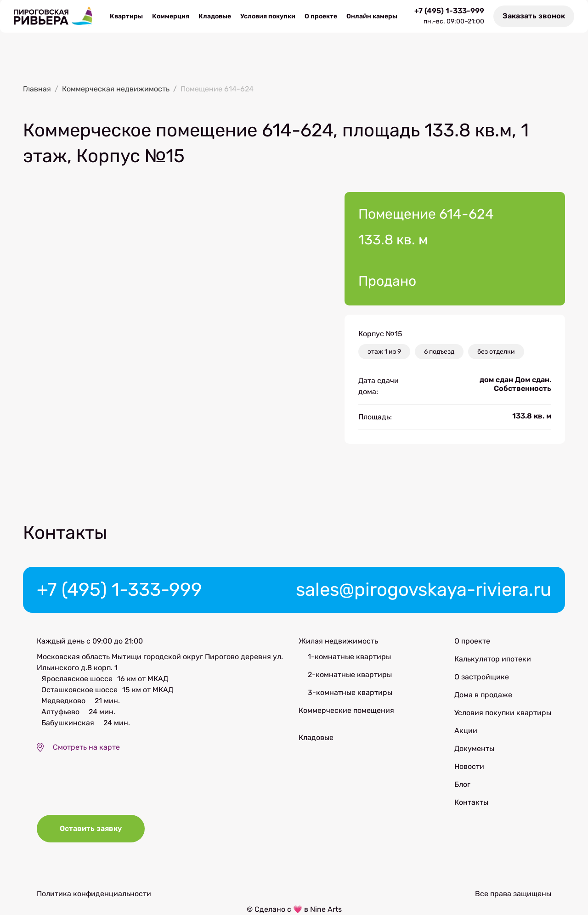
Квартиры (126, 16)
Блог (462, 784)
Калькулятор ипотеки (493, 659)
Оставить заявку (91, 828)
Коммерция (171, 16)
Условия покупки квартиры (503, 713)
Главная (37, 89)
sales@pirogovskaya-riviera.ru (424, 590)
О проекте (321, 16)
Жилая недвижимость (338, 641)
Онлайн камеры (372, 16)
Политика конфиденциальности (94, 894)
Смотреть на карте (86, 747)
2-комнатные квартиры (350, 675)
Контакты (471, 802)
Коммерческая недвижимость (116, 89)
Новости (469, 766)
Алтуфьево (60, 712)
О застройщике (482, 677)
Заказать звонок (534, 16)
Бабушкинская (68, 723)
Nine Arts (326, 909)
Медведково (63, 701)
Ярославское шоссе (77, 679)
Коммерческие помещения (346, 710)
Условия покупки (268, 16)
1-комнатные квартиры (349, 657)
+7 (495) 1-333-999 (449, 11)
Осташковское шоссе (79, 690)
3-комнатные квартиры (350, 692)
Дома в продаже (483, 695)
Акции (466, 731)
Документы (474, 748)
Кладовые (215, 16)
